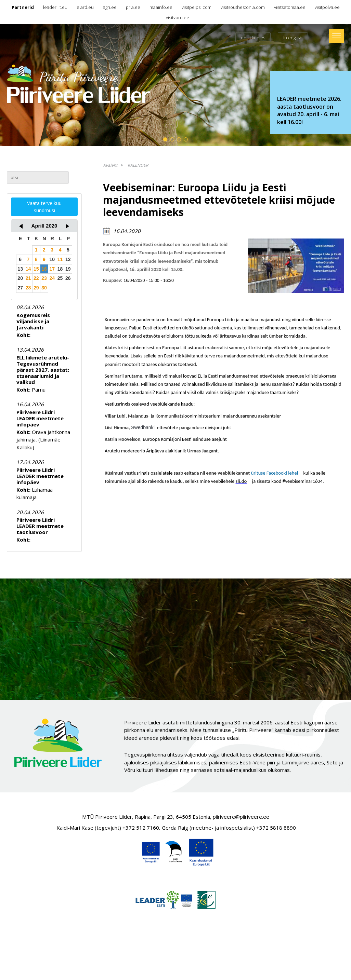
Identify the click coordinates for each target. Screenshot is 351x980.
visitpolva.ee (327, 7)
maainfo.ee (161, 7)
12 (68, 259)
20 (20, 278)
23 (44, 278)
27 (20, 288)
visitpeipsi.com (197, 7)
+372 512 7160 (141, 828)
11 (60, 259)
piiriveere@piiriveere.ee (241, 817)
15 (36, 269)
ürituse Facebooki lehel (277, 473)
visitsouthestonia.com (243, 7)
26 (68, 278)
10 (52, 259)
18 (60, 269)
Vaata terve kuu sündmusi (44, 207)
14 (28, 269)
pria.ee (133, 7)
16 (44, 269)
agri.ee (110, 7)
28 (28, 288)
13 (20, 269)
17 (52, 269)
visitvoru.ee (178, 17)
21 (28, 278)
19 (68, 269)
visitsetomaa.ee (290, 7)
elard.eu (85, 7)
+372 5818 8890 (276, 828)
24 (52, 278)
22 (36, 278)
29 (36, 288)
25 (60, 278)
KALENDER (138, 165)
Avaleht (110, 165)
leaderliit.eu (55, 7)
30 (44, 288)
